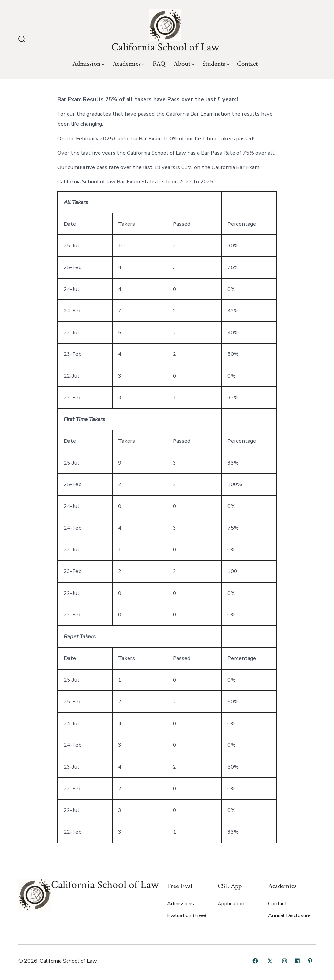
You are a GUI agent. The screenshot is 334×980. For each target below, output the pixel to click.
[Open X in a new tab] (270, 961)
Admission (89, 64)
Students (216, 64)
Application (231, 904)
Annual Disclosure (289, 915)
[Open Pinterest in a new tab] (310, 961)
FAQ (159, 64)
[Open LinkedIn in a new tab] (297, 961)
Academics (129, 64)
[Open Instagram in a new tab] (285, 961)
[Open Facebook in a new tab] (255, 961)
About (184, 64)
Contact (247, 64)
